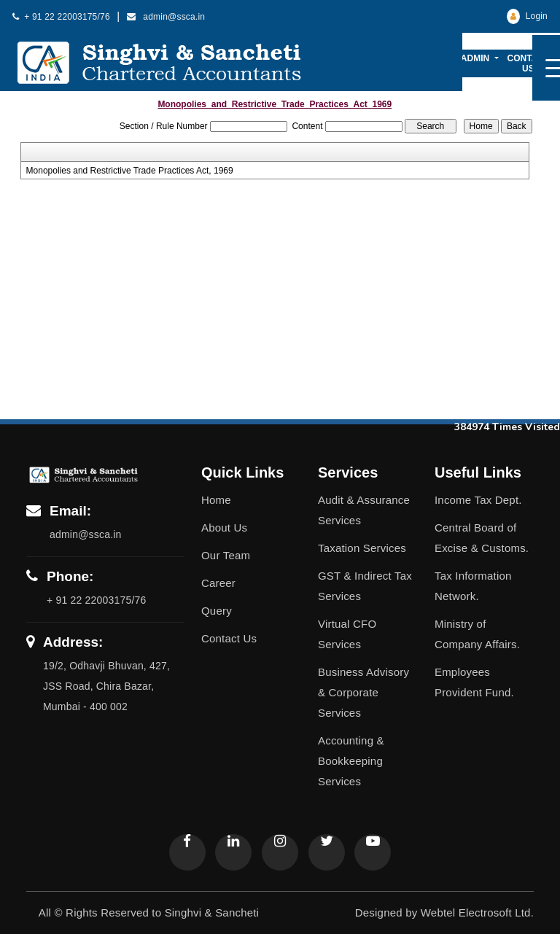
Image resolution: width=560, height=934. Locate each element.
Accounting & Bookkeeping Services (351, 761)
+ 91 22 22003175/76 (61, 17)
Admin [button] (477, 58)
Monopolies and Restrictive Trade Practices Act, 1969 (130, 171)
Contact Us (529, 63)
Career (218, 583)
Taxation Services (362, 548)
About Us (224, 528)
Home (216, 500)
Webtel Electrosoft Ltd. (477, 912)
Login (527, 16)
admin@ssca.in (166, 17)
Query (217, 611)
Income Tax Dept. (478, 500)
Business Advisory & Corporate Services (363, 692)
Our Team (226, 555)
